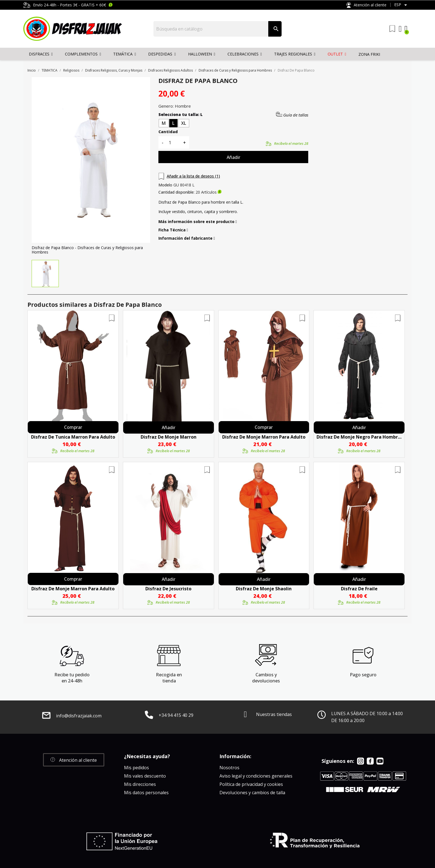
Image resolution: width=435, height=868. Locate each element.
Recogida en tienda (169, 678)
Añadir (233, 157)
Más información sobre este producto (198, 222)
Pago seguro (363, 675)
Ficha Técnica (173, 230)
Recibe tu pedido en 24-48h (72, 678)
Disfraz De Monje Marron (169, 437)
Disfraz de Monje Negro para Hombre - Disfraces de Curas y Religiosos (359, 437)
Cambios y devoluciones (266, 678)
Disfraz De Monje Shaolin (264, 589)
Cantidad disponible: (176, 192)
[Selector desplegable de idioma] (402, 5)
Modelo (165, 185)
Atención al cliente (366, 5)
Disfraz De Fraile (359, 589)
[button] (74, 760)
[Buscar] (211, 29)
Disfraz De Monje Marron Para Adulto (264, 437)
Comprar (73, 427)
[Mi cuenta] (400, 29)
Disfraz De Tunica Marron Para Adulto (73, 437)
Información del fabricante (187, 238)
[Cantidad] (173, 142)
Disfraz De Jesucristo (168, 589)
